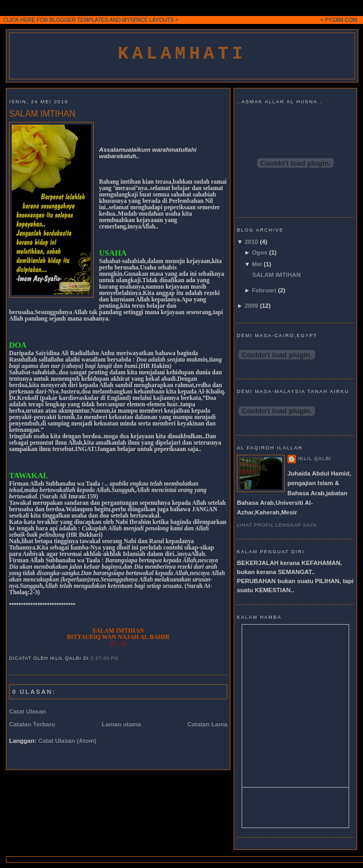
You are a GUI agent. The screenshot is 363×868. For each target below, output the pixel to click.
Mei (257, 264)
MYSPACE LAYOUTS (148, 20)
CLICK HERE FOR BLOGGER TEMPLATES (56, 20)
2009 (251, 306)
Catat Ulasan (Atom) (67, 741)
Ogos (259, 252)
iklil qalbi (315, 458)
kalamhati (182, 54)
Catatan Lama (207, 724)
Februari (264, 290)
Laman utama (121, 724)
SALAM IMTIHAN (42, 114)
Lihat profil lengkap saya (277, 525)
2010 (251, 242)
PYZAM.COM (341, 20)
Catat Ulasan (27, 711)
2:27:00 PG (105, 658)
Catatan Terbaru (32, 724)
